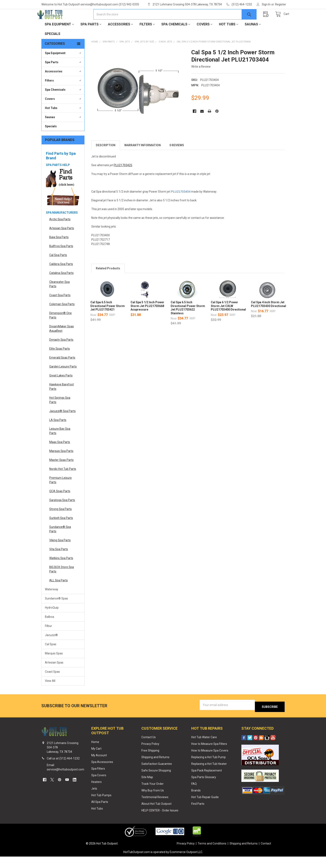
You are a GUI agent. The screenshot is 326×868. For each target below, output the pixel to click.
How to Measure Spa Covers (210, 762)
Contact (266, 855)
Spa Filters (98, 780)
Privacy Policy (150, 755)
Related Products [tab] (108, 282)
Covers (204, 38)
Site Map (147, 789)
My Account (99, 767)
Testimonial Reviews (155, 809)
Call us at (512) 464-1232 (63, 770)
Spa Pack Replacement (207, 782)
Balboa (49, 630)
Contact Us (149, 749)
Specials (52, 47)
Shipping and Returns (155, 769)
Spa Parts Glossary (204, 789)
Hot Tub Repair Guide (205, 809)
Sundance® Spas (56, 612)
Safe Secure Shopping (156, 782)
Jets (94, 800)
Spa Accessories (102, 773)
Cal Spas (51, 658)
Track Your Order (153, 795)
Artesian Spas (54, 676)
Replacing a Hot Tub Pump (209, 769)
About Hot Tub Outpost (156, 815)
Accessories (120, 38)
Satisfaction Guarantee (157, 775)
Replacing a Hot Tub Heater (209, 775)
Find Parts (198, 815)
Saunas (253, 38)
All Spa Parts (100, 813)
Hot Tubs (228, 38)
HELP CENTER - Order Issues (160, 822)
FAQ (194, 795)
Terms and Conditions (212, 855)
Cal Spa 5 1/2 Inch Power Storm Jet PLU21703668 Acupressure (147, 319)
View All (50, 694)
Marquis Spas (54, 667)
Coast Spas (52, 685)
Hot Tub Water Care (204, 749)
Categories (55, 57)
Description (106, 158)
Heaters (96, 793)
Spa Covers (99, 787)
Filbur (48, 639)
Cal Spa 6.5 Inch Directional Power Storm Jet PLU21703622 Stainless (188, 321)
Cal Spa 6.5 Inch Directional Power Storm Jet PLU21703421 (108, 319)
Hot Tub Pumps (101, 806)
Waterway (52, 603)
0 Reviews (177, 158)
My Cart (96, 760)
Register (281, 4)
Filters (147, 38)
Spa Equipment (59, 38)
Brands (196, 802)
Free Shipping (150, 762)
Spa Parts (91, 38)
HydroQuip (52, 621)
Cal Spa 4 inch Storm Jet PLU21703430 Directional (269, 317)
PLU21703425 (123, 178)
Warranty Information (143, 158)
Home (95, 753)
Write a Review (201, 80)
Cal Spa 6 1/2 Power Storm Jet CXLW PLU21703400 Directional (228, 319)
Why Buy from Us (153, 802)
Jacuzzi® (51, 648)
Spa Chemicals (176, 38)
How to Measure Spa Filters (209, 755)
